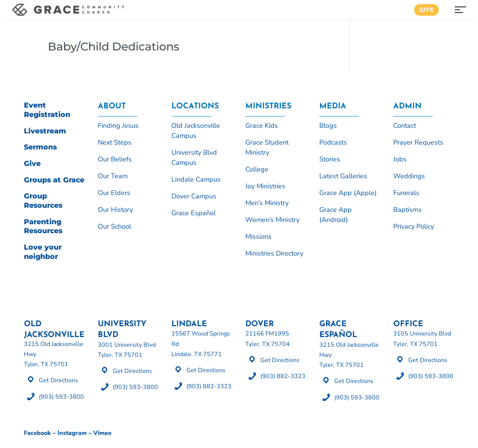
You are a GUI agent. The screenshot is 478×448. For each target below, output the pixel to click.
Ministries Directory (274, 253)
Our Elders (114, 193)
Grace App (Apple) (348, 193)
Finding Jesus (118, 126)
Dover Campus (194, 196)
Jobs (400, 159)
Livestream (45, 131)
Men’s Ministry (267, 203)
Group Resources (43, 201)
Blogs (328, 126)
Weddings (409, 176)
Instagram (72, 433)
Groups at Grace (54, 180)
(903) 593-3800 (61, 397)
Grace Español (193, 213)
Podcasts (333, 142)
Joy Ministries (265, 186)
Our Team (113, 176)
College (257, 169)
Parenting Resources (43, 226)
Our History (115, 210)
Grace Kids (262, 126)
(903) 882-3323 (209, 386)
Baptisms (407, 210)
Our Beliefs (115, 159)
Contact (405, 126)
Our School (114, 226)
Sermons (40, 147)
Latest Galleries (343, 176)
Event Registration (47, 110)
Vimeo (102, 433)
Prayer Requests (418, 142)
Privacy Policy (414, 226)
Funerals (406, 193)
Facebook (37, 433)
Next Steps (115, 142)
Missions (258, 237)
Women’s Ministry (272, 220)
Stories (330, 159)
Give (426, 10)
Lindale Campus (196, 179)
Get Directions (58, 380)
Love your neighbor (43, 252)
